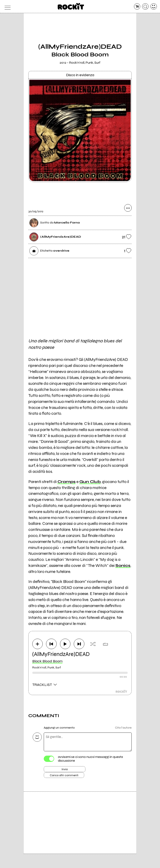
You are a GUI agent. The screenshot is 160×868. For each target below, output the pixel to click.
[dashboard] (154, 7)
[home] (71, 6)
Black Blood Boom (47, 663)
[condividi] (128, 210)
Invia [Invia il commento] (65, 772)
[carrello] (137, 7)
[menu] (6, 7)
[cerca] (145, 7)
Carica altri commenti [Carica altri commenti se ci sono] (69, 780)
